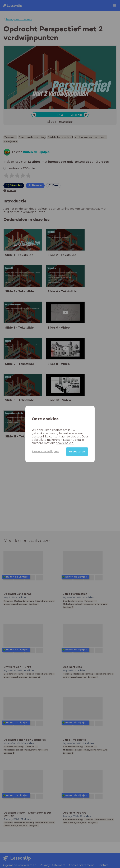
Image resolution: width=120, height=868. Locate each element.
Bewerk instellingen (45, 451)
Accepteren (77, 452)
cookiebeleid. (65, 443)
